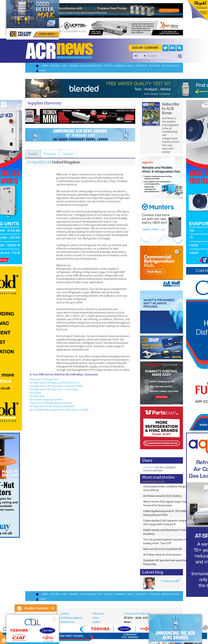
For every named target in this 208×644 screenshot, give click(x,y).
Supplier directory (92, 66)
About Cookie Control (19, 608)
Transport (36, 403)
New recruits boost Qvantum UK (163, 549)
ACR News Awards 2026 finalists (162, 496)
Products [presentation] (50, 154)
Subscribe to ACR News (171, 109)
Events (109, 66)
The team (154, 66)
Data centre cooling (77, 410)
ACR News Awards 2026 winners (162, 555)
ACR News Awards (72, 618)
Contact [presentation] (68, 154)
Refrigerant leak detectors (64, 383)
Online (96, 622)
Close (53, 608)
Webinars (120, 66)
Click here (149, 467)
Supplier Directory (44, 103)
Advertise (141, 66)
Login (40, 71)
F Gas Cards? (170, 581)
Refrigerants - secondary (63, 389)
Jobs (64, 66)
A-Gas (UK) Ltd (39, 162)
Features (55, 66)
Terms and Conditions (137, 614)
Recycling (35, 379)
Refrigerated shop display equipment (52, 406)
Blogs (130, 66)
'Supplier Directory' (172, 50)
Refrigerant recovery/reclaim (65, 386)
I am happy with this (36, 628)
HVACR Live (68, 622)
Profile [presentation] (33, 154)
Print (96, 618)
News (45, 66)
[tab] (33, 154)
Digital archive (170, 66)
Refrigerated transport (58, 403)
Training (74, 66)
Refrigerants (51, 379)
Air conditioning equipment (46, 399)
